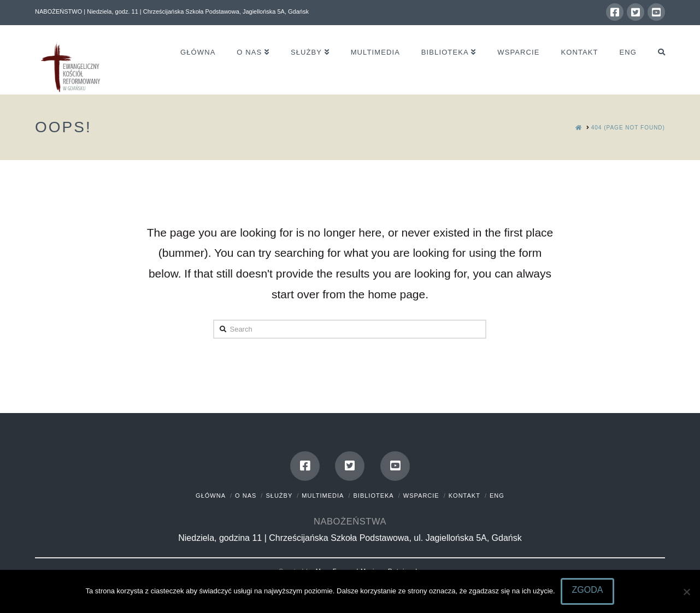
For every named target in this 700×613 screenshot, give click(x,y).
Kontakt (464, 496)
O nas (246, 496)
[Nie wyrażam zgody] (686, 592)
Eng (497, 496)
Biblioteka (374, 496)
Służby (279, 496)
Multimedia (323, 496)
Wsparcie (421, 496)
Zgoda (588, 590)
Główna (211, 496)
